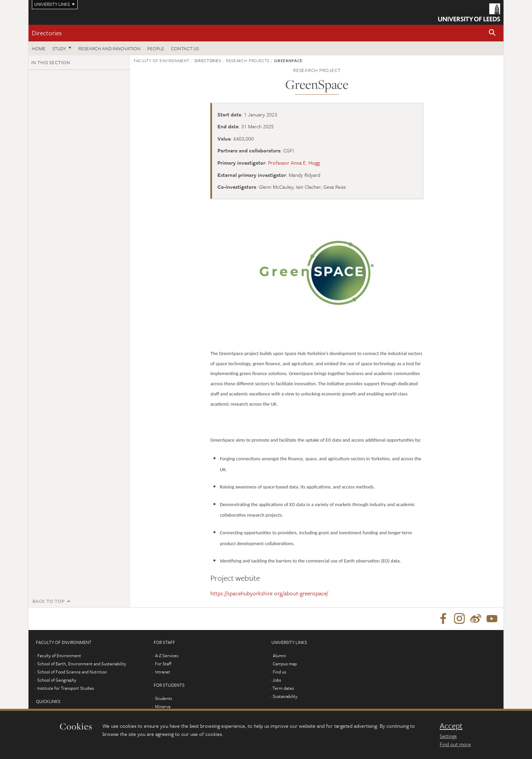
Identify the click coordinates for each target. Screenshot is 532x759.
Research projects (248, 60)
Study (59, 48)
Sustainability (285, 698)
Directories (47, 33)
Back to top (49, 601)
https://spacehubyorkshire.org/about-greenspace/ (269, 593)
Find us (279, 673)
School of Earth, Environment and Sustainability (82, 665)
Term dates (283, 689)
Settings (448, 736)
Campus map (285, 665)
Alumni (279, 657)
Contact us (185, 48)
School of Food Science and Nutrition (72, 673)
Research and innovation (109, 48)
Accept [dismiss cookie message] (451, 726)
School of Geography (57, 681)
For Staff (163, 665)
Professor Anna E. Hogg (294, 163)
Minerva (163, 708)
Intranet (163, 673)
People (156, 48)
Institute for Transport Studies (66, 689)
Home (39, 48)
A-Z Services (167, 657)
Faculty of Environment (161, 60)
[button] (492, 33)
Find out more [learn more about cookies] (455, 744)
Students (164, 700)
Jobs (277, 681)
